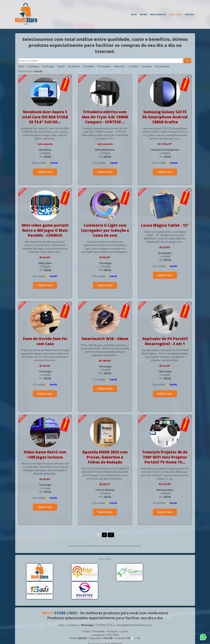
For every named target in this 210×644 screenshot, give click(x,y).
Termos (86, 613)
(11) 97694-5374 (103, 607)
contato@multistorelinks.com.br (134, 607)
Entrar (144, 14)
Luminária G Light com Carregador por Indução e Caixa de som (105, 230)
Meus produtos (158, 14)
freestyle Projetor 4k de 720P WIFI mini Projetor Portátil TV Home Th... (165, 457)
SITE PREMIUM (113, 625)
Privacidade (99, 613)
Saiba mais (45, 172)
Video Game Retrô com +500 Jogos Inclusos (45, 455)
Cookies (124, 613)
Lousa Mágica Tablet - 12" (165, 225)
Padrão (61, 66)
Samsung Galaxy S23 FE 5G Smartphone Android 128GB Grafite (165, 117)
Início (134, 14)
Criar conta (175, 14)
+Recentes (119, 66)
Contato (189, 14)
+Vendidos (88, 66)
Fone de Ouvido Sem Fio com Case (45, 341)
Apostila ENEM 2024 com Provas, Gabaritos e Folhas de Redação (105, 457)
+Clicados (146, 66)
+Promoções (104, 66)
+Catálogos (33, 66)
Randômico (74, 66)
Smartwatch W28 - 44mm (105, 339)
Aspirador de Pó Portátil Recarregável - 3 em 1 (165, 341)
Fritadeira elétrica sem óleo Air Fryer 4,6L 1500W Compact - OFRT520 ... (105, 117)
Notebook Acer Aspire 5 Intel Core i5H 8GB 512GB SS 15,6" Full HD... (45, 117)
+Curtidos (133, 66)
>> (111, 535)
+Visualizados (162, 66)
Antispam (112, 613)
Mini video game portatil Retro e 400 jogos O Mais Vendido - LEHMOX (45, 230)
